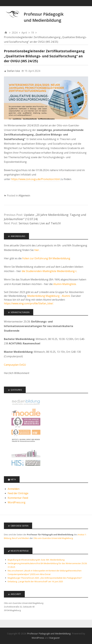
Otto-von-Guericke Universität (26, 423)
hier (37, 250)
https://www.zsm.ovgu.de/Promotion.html (35, 179)
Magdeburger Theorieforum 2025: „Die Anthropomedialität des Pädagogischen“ (45, 578)
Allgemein (24, 195)
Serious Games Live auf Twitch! (40, 223)
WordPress (38, 638)
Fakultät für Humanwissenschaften (26, 433)
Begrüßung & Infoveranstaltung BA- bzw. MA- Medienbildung (36, 560)
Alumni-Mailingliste (65, 284)
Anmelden (14, 489)
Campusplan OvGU (15, 365)
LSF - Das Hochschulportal (26, 464)
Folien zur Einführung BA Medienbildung (46, 258)
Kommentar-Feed (18, 498)
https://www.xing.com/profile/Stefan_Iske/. (29, 303)
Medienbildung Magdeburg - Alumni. (49, 296)
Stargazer (55, 638)
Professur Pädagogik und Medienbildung (49, 633)
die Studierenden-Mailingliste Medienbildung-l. (49, 271)
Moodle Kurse (26, 412)
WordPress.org (17, 502)
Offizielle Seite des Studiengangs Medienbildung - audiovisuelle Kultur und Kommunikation (26, 402)
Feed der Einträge (18, 493)
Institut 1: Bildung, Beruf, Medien (26, 443)
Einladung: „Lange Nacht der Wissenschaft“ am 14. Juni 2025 (35, 581)
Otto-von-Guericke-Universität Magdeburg (53, 538)
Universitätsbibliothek (26, 453)
